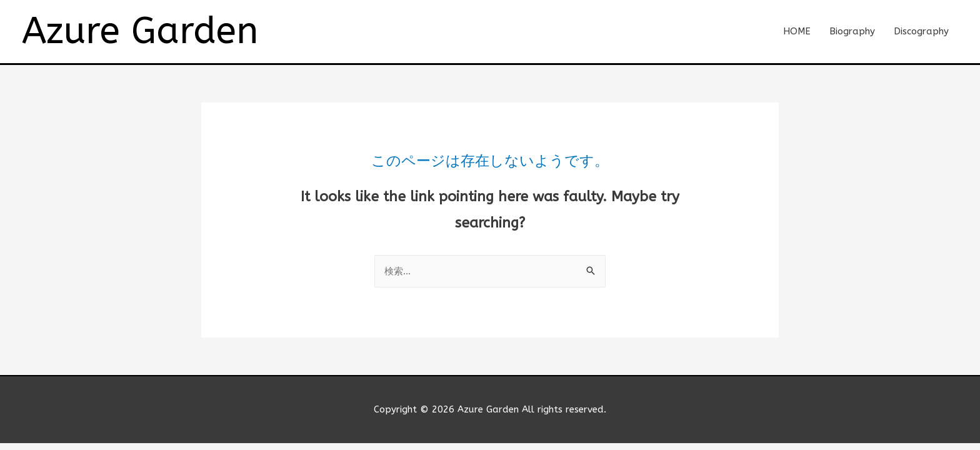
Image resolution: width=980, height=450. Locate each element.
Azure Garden (140, 31)
